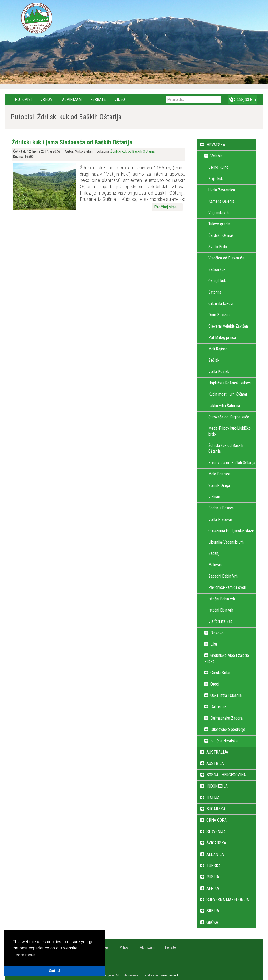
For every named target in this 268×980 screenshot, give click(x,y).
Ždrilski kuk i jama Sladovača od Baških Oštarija (72, 142)
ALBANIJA (215, 854)
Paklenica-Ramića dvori (227, 587)
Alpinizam (72, 99)
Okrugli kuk (217, 281)
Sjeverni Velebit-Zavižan (228, 326)
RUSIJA (213, 877)
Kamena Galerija (221, 201)
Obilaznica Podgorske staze (231, 531)
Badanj (214, 553)
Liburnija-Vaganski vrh (226, 542)
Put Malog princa (222, 337)
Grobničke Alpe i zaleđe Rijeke (227, 658)
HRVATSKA (216, 145)
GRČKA (212, 922)
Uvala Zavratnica (222, 190)
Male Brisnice (219, 474)
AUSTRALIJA (217, 752)
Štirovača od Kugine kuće (229, 417)
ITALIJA (213, 798)
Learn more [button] (24, 955)
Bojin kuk (216, 179)
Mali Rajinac (218, 349)
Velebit (216, 156)
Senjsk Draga (219, 485)
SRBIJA (213, 911)
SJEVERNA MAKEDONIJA (228, 900)
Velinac (214, 497)
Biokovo (217, 633)
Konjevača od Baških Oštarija (232, 463)
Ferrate (98, 99)
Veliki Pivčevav (220, 519)
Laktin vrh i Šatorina (224, 406)
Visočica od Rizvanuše (227, 258)
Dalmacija (218, 707)
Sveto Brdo (218, 247)
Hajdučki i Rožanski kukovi (230, 383)
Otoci (215, 684)
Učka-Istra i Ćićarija (226, 695)
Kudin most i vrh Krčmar (228, 394)
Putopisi (23, 99)
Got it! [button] (54, 971)
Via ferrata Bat (220, 621)
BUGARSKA (216, 809)
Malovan (215, 565)
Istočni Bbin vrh (221, 610)
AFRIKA (213, 888)
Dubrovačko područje (228, 729)
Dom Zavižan (219, 315)
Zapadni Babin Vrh (223, 576)
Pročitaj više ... (167, 207)
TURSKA (214, 866)
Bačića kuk (217, 269)
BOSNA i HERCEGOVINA (226, 775)
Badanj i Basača (221, 508)
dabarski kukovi (221, 303)
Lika (214, 644)
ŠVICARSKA (216, 843)
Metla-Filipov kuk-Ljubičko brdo (230, 431)
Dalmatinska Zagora (227, 718)
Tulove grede (219, 224)
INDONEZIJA (217, 786)
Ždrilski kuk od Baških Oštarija (133, 152)
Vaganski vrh (219, 213)
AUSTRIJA (215, 763)
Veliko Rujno (218, 167)
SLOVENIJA (216, 832)
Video (120, 99)
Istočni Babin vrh (222, 599)
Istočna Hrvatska (224, 741)
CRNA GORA (217, 820)
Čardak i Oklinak (221, 235)
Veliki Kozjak (219, 371)
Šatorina (215, 292)
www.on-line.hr (170, 975)
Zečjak (214, 360)
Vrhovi (47, 99)
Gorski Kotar (220, 673)
